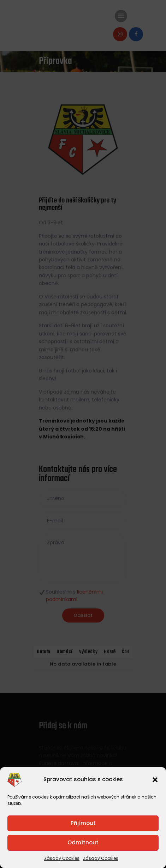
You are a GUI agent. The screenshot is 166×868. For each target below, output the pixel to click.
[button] (155, 780)
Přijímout (83, 823)
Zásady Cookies (62, 858)
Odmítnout (83, 842)
